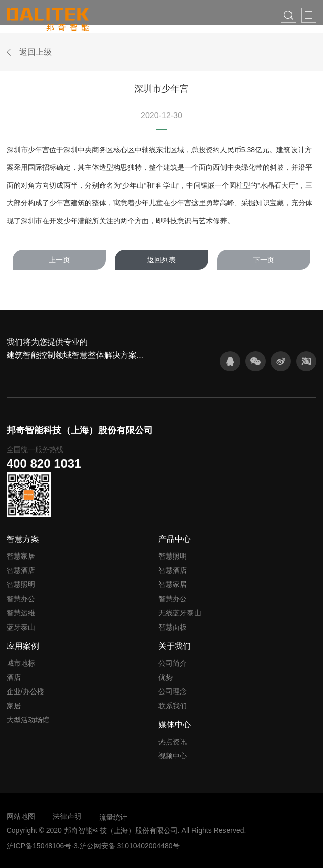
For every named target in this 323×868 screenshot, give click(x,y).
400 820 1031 (44, 463)
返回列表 (162, 260)
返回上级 (36, 52)
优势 (166, 677)
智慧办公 (21, 599)
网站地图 (21, 816)
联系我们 (173, 706)
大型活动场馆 (28, 720)
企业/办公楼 (25, 691)
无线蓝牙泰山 (180, 613)
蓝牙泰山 (21, 627)
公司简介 (173, 663)
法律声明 (67, 816)
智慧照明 (21, 584)
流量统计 (113, 817)
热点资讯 (173, 742)
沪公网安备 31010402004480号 (130, 846)
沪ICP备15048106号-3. (43, 846)
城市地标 (21, 663)
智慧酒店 (21, 570)
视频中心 (173, 756)
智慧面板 (173, 627)
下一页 (264, 260)
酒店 (14, 677)
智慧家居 (21, 556)
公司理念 (173, 691)
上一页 (59, 260)
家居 (14, 706)
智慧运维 (21, 613)
